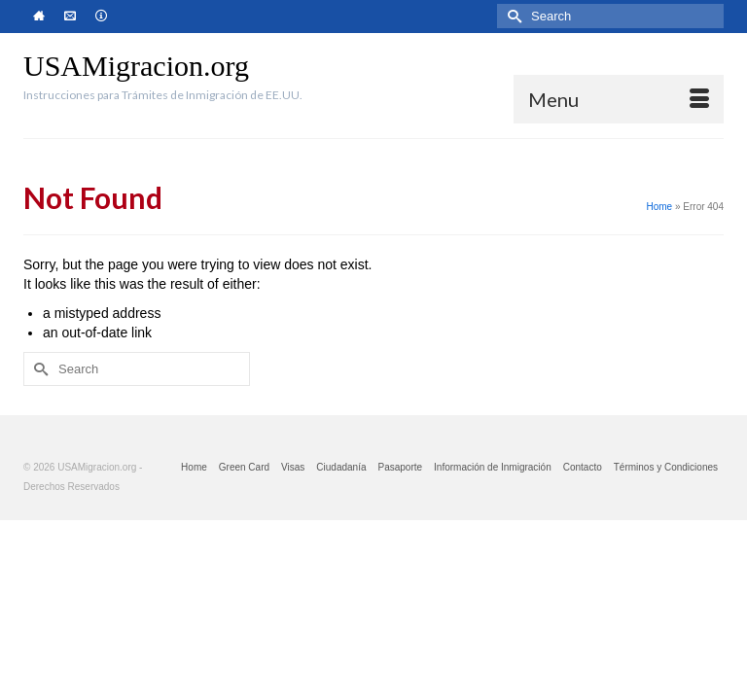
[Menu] (619, 99)
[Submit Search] (512, 16)
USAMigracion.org (136, 66)
